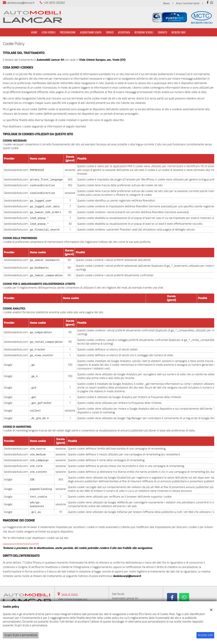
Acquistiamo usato (91, 32)
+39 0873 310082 (54, 3)
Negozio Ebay (179, 32)
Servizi (110, 32)
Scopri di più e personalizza (21, 635)
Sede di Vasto (70, 594)
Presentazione (68, 32)
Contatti (163, 32)
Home (34, 32)
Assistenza (124, 32)
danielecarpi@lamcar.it (21, 3)
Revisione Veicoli (144, 32)
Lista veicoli (49, 32)
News (166, 3)
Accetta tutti (205, 635)
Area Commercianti (188, 3)
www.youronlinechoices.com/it (21, 544)
